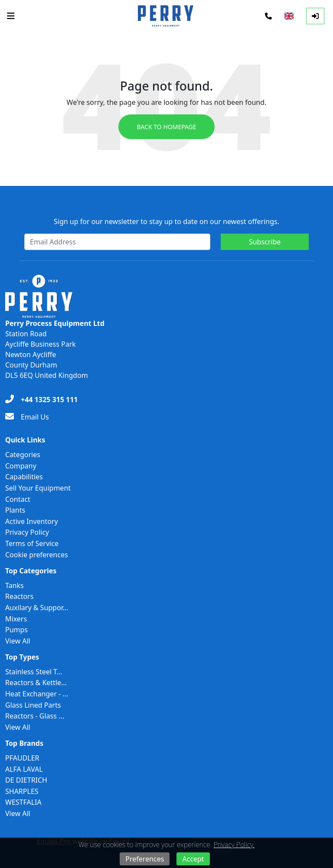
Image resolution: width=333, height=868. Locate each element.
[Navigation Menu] (11, 16)
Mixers (16, 619)
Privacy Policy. (234, 845)
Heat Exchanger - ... (37, 694)
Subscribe (265, 242)
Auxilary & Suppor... (37, 608)
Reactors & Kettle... (36, 683)
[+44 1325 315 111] (41, 400)
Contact (18, 499)
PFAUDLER (22, 758)
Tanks (15, 585)
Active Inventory (32, 521)
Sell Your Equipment (38, 488)
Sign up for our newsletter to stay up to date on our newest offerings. (166, 221)
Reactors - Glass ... (35, 716)
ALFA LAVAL (24, 769)
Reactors (19, 596)
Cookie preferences (37, 555)
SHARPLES (22, 791)
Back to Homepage (166, 127)
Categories (23, 455)
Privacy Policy (27, 532)
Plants (15, 510)
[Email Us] (27, 417)
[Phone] (268, 16)
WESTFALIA (23, 802)
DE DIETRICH (26, 780)
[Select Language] (289, 16)
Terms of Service (32, 543)
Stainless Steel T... (34, 672)
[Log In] (315, 16)
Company (21, 466)
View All (18, 641)
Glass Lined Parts (33, 705)
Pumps (16, 630)
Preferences (145, 859)
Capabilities (24, 477)
